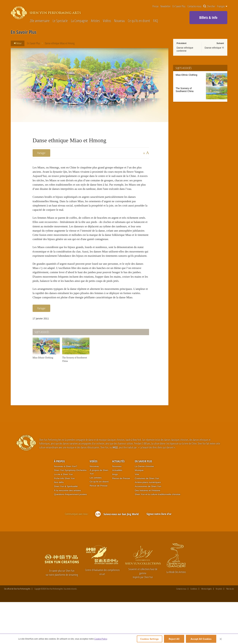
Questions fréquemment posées (70, 536)
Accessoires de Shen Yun (148, 528)
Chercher (209, 6)
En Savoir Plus (179, 6)
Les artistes (96, 519)
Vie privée (219, 631)
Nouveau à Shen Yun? (66, 508)
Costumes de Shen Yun (147, 520)
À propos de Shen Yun (99, 514)
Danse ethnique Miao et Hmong (60, 43)
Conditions (194, 631)
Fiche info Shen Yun (64, 520)
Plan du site (230, 631)
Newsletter (166, 6)
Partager (41, 153)
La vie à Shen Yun (63, 516)
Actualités (118, 503)
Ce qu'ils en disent (139, 21)
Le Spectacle (60, 21)
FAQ (155, 21)
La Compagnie (79, 21)
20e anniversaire (40, 21)
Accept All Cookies (201, 639)
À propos (59, 503)
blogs (115, 516)
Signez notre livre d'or (159, 556)
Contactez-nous (194, 6)
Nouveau (119, 21)
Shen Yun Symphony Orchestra (70, 512)
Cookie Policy (101, 639)
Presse (155, 6)
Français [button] (222, 6)
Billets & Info (208, 17)
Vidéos (107, 21)
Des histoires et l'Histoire (148, 532)
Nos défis (59, 524)
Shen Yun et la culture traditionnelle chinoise (158, 536)
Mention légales (207, 631)
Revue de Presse (99, 527)
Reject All (174, 639)
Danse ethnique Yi (214, 48)
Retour (17, 43)
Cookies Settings (148, 639)
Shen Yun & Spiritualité (66, 528)
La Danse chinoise (144, 508)
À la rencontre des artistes (67, 532)
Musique (139, 512)
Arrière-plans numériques (148, 524)
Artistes (95, 21)
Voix (137, 516)
